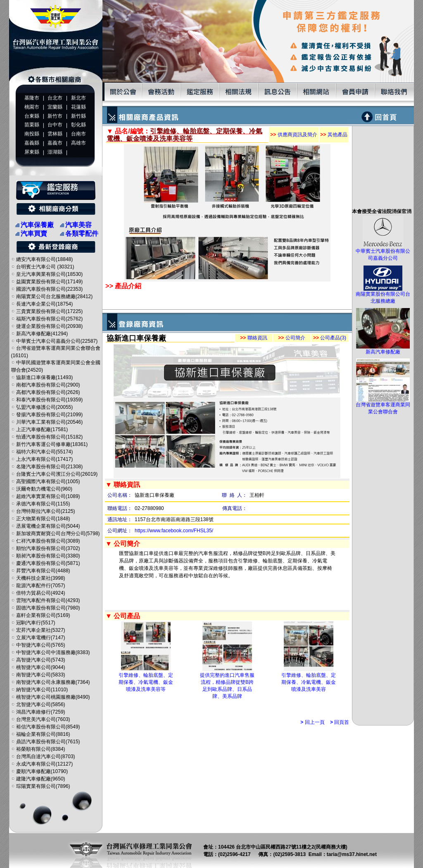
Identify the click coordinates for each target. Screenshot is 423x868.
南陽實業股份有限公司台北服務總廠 (383, 295)
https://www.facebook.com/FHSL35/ (174, 531)
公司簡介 (291, 338)
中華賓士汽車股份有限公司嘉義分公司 (383, 252)
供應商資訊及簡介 (293, 135)
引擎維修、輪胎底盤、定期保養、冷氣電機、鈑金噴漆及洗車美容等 (146, 682)
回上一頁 (312, 722)
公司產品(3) (330, 338)
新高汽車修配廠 (383, 349)
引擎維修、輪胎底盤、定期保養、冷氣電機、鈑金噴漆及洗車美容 (309, 682)
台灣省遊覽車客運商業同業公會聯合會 (383, 406)
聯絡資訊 (253, 338)
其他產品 (334, 135)
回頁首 (340, 722)
